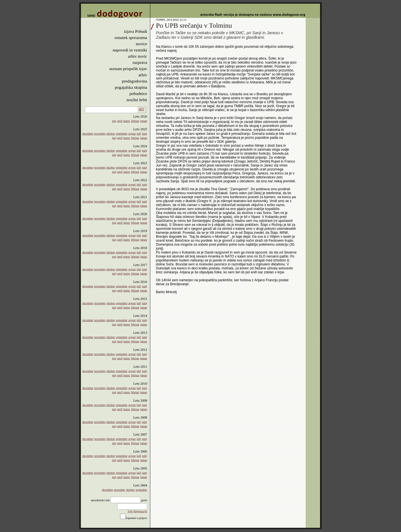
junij (145, 134)
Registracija (140, 511)
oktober (111, 134)
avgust (132, 134)
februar (135, 121)
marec (127, 121)
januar (144, 121)
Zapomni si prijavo (136, 518)
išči (141, 109)
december (88, 134)
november (100, 134)
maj (114, 121)
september (122, 134)
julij (139, 134)
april (120, 121)
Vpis (130, 511)
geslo (144, 500)
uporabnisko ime (100, 500)
